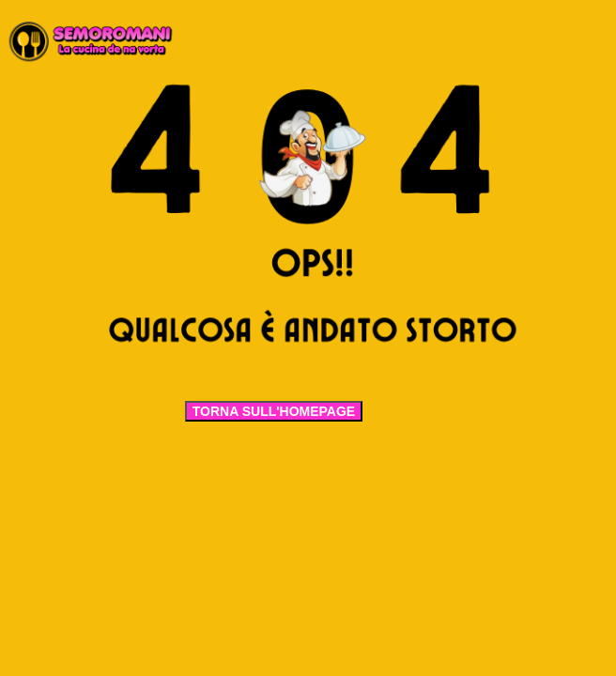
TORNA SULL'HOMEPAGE (274, 411)
